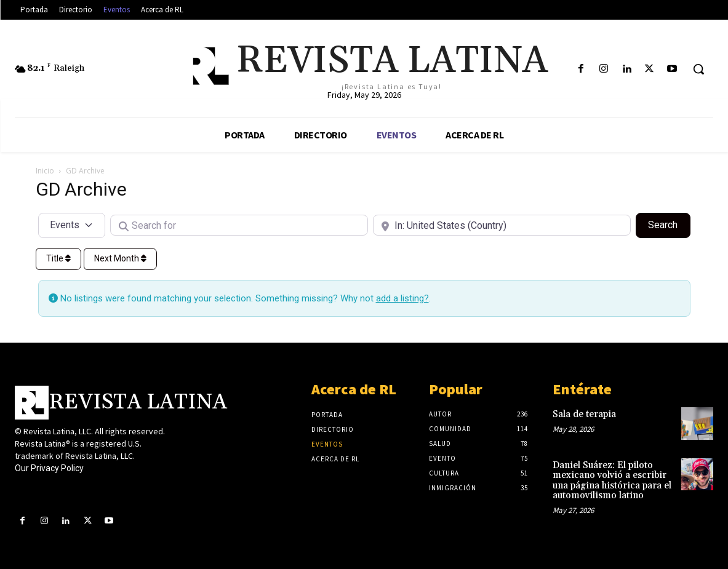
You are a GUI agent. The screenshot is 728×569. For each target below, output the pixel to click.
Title (58, 258)
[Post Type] (72, 225)
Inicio (45, 171)
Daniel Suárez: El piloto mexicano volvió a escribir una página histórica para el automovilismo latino (612, 481)
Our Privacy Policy (49, 468)
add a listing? (402, 298)
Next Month (120, 258)
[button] (698, 69)
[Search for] (239, 225)
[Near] (502, 225)
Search (669, 224)
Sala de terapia (584, 414)
